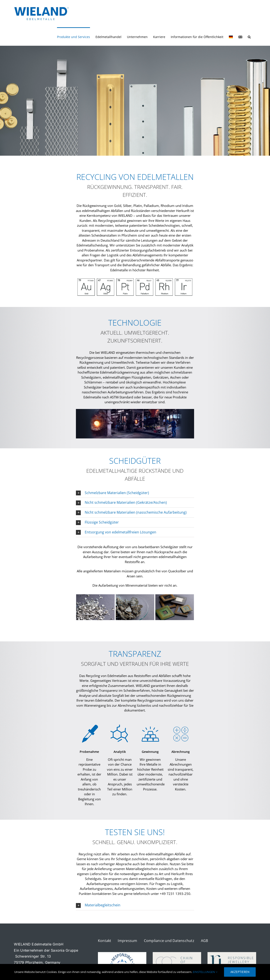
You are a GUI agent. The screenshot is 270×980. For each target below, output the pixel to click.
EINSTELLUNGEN (205, 972)
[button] (249, 36)
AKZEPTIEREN (240, 972)
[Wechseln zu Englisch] (240, 36)
